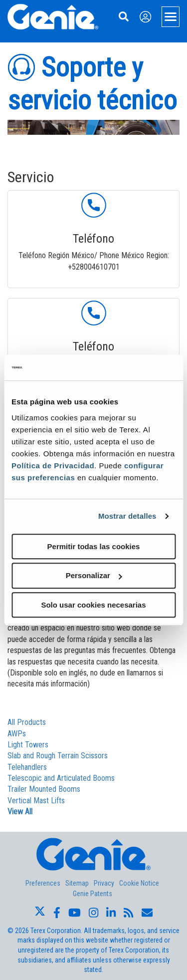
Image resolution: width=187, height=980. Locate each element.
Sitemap (77, 883)
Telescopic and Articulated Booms (61, 778)
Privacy (104, 883)
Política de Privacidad (53, 466)
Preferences (43, 883)
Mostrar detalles (127, 516)
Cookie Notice (139, 883)
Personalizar (94, 575)
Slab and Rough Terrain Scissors (58, 756)
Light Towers (28, 745)
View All (20, 812)
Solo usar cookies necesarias (93, 605)
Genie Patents (93, 894)
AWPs (17, 734)
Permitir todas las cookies (94, 546)
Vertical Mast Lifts (36, 801)
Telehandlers (27, 767)
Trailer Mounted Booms (44, 789)
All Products (27, 722)
